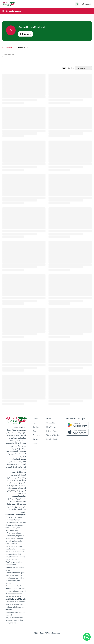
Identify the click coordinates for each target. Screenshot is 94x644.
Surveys (36, 439)
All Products (7, 47)
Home (35, 423)
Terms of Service (53, 435)
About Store (23, 47)
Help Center (51, 427)
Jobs (35, 431)
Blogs (35, 443)
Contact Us (26, 34)
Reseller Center (53, 439)
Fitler (64, 68)
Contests (36, 435)
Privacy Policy (52, 431)
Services (36, 427)
